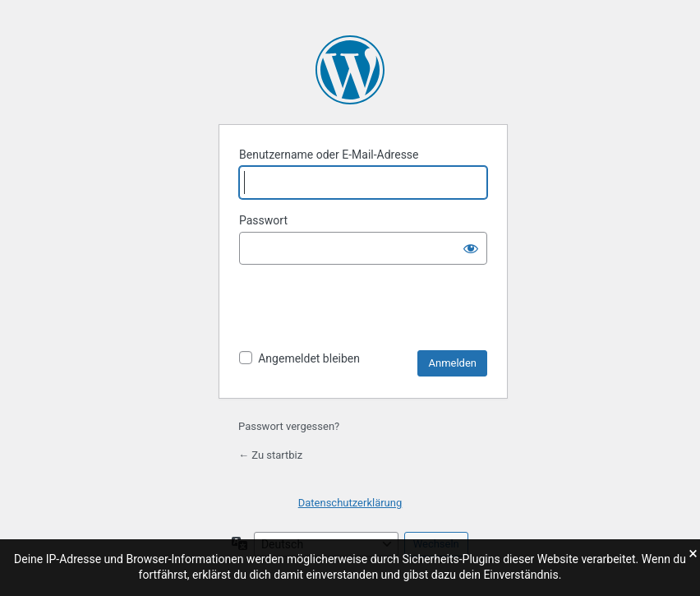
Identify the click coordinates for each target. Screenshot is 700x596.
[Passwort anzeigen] (471, 248)
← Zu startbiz (270, 455)
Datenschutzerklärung (350, 503)
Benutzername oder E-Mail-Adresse (329, 155)
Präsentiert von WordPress (350, 70)
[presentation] (364, 310)
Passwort (263, 220)
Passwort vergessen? (289, 426)
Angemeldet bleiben (309, 358)
